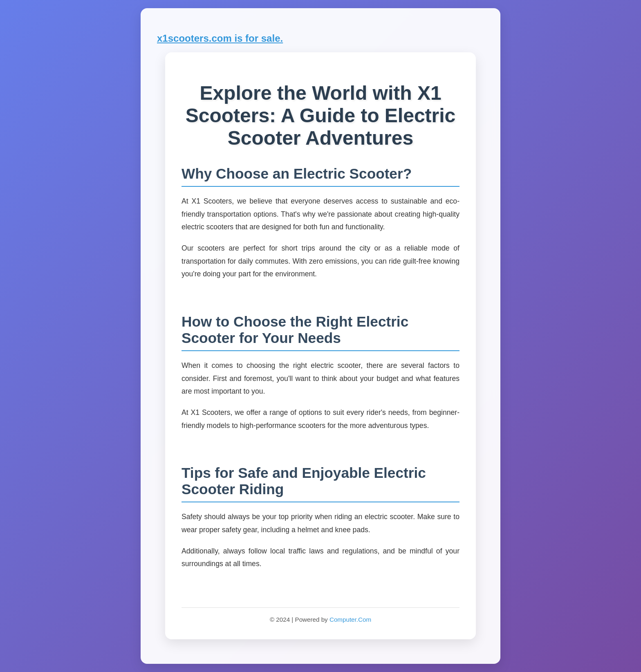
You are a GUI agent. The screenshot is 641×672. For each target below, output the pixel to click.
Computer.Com (350, 619)
